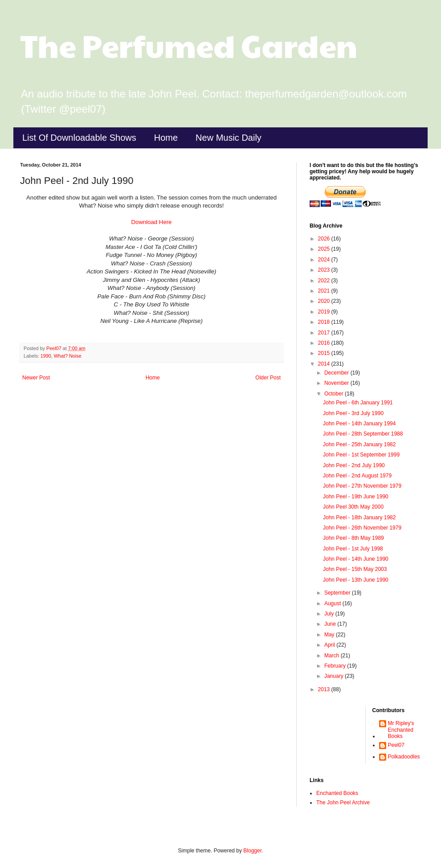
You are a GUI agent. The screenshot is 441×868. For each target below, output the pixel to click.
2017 (325, 333)
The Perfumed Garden (189, 45)
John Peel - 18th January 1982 (359, 518)
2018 (325, 322)
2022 (325, 281)
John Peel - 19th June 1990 (356, 497)
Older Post (268, 378)
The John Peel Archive (343, 803)
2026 (325, 239)
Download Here (152, 222)
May (330, 635)
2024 (325, 260)
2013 (325, 689)
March (333, 656)
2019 (325, 312)
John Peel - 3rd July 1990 (353, 413)
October (335, 394)
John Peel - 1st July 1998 (353, 549)
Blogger (252, 851)
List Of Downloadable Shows (79, 138)
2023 (325, 270)
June (331, 624)
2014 (325, 364)
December (337, 373)
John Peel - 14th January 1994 (359, 424)
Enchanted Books (337, 793)
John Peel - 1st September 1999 (361, 455)
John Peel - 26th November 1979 (362, 528)
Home (166, 138)
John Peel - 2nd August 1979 (357, 476)
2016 (325, 343)
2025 (325, 249)
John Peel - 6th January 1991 (358, 403)
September (338, 593)
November (337, 383)
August (333, 603)
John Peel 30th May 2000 (353, 507)
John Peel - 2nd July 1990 (354, 465)
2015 (325, 353)
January (335, 676)
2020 (325, 301)
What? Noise (68, 356)
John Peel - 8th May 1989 (353, 538)
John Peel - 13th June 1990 (356, 580)
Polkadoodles (404, 757)
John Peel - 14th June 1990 (356, 559)
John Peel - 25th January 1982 (359, 444)
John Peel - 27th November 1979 (362, 486)
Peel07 (396, 745)
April (330, 645)
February (336, 666)
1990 (46, 356)
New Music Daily (229, 138)
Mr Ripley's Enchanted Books (401, 730)
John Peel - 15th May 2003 (355, 569)
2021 (325, 291)
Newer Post (36, 378)
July (330, 614)
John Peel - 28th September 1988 (363, 434)
